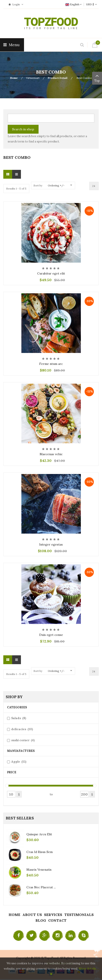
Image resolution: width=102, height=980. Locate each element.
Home (14, 78)
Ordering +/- (56, 185)
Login (16, 4)
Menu (12, 45)
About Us (32, 915)
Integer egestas (51, 544)
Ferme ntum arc (51, 364)
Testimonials (79, 915)
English (73, 4)
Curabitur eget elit (51, 273)
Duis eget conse (51, 635)
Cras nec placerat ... (41, 887)
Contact (57, 920)
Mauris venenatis (39, 870)
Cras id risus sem (40, 852)
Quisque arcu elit (39, 834)
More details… (89, 969)
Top (97, 78)
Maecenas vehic (51, 454)
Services (53, 915)
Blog (41, 920)
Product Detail (58, 78)
